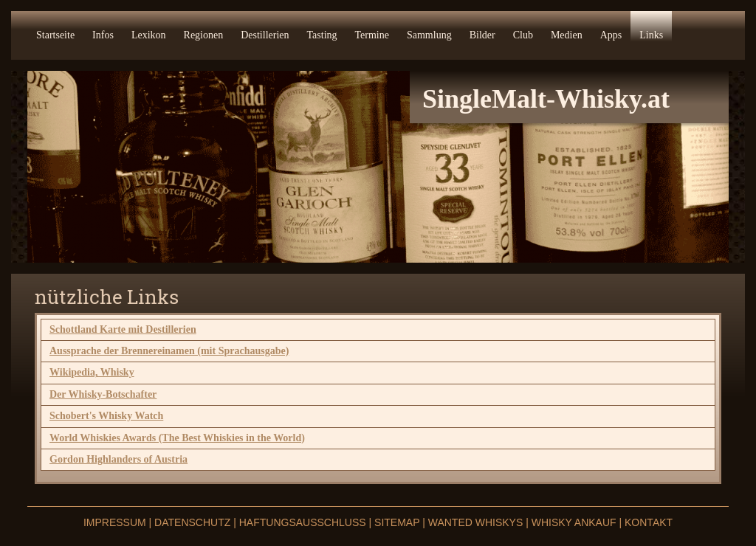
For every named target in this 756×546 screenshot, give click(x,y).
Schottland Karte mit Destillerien (123, 329)
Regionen (204, 35)
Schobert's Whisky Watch (106, 416)
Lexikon (149, 35)
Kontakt (649, 522)
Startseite (55, 35)
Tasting (322, 35)
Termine (372, 35)
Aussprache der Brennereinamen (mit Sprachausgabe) (169, 351)
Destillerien (265, 35)
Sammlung (429, 35)
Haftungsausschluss (304, 522)
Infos (103, 35)
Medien (567, 35)
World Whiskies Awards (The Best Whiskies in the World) (177, 438)
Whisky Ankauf (574, 522)
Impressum (116, 522)
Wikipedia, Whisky (92, 372)
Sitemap (397, 522)
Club (523, 35)
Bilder (482, 35)
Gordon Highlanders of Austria (118, 459)
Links (651, 35)
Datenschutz (192, 522)
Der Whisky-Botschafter (103, 394)
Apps (611, 35)
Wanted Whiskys (476, 522)
